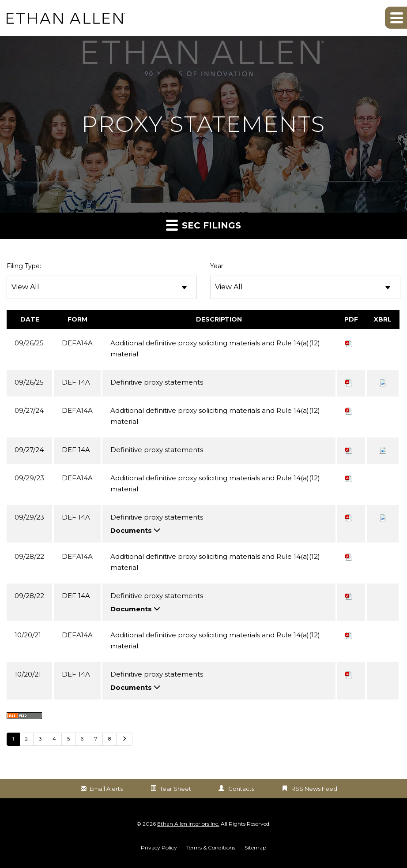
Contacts (241, 789)
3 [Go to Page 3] (40, 739)
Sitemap (255, 848)
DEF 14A (76, 382)
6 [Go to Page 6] (82, 739)
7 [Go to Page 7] (96, 739)
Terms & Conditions (211, 848)
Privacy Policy (159, 848)
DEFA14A (77, 343)
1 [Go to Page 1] (13, 739)
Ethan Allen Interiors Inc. (188, 824)
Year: (217, 266)
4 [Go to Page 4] (54, 739)
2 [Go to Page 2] (26, 739)
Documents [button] (135, 530)
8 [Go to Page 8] (109, 739)
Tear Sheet (175, 789)
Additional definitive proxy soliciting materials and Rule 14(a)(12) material (215, 348)
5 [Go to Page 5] (68, 739)
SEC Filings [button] (203, 225)
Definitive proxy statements (157, 382)
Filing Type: (24, 266)
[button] (396, 18)
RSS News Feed (314, 789)
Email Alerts (106, 789)
